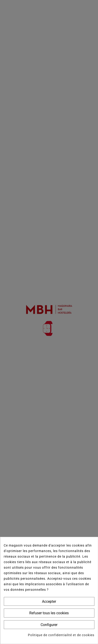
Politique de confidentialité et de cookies (61, 635)
